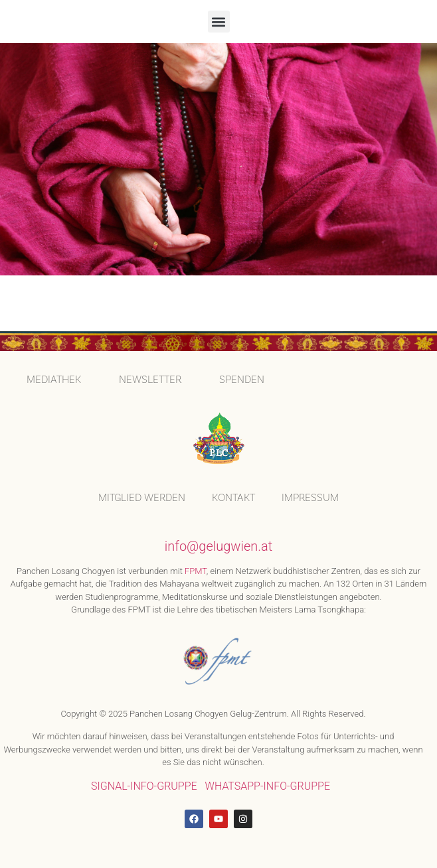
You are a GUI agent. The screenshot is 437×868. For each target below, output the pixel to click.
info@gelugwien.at (218, 546)
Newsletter (150, 379)
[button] (219, 22)
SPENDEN (242, 379)
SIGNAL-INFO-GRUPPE (144, 786)
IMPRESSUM (310, 497)
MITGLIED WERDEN (142, 497)
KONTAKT (233, 497)
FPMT (196, 571)
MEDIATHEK (54, 379)
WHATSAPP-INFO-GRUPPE (268, 786)
